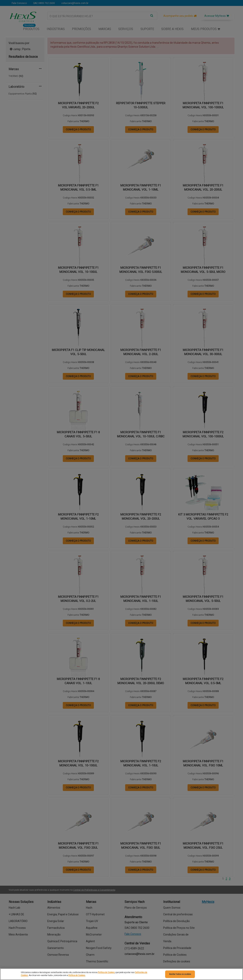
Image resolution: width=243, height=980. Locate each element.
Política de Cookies (106, 972)
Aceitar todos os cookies (180, 974)
